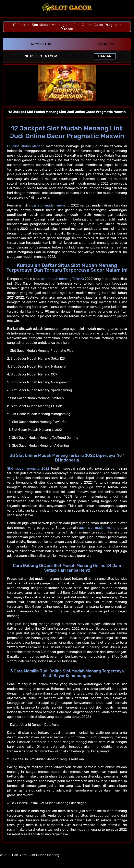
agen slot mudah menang (99, 528)
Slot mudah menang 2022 (28, 468)
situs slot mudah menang (49, 205)
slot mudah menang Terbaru (63, 279)
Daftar (105, 56)
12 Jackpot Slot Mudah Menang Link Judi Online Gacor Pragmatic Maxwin (67, 27)
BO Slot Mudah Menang (26, 146)
